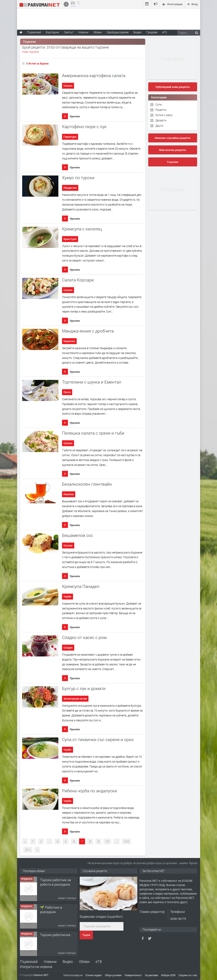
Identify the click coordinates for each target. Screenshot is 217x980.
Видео (68, 961)
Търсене (173, 162)
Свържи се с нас (188, 975)
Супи (159, 104)
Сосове (68, 546)
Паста (67, 392)
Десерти (161, 120)
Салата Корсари (78, 280)
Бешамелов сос (78, 535)
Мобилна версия (73, 975)
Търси (86, 935)
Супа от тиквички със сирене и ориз (98, 740)
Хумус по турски (78, 178)
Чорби (68, 597)
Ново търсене (31, 52)
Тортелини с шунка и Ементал (92, 382)
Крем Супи (70, 239)
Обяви (84, 961)
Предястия (70, 188)
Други (159, 126)
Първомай (29, 961)
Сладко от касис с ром (84, 637)
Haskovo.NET (41, 975)
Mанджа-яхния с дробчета (88, 331)
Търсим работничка (55, 935)
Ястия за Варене (39, 63)
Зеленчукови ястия (75, 699)
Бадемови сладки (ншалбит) (101, 916)
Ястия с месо (164, 115)
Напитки (69, 494)
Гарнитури (70, 137)
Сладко (68, 648)
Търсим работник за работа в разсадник (56, 882)
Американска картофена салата (94, 76)
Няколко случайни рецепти (172, 138)
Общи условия (113, 975)
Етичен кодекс (94, 975)
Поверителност (133, 975)
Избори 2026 (168, 975)
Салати (68, 86)
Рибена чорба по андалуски (89, 791)
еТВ (99, 961)
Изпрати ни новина (36, 967)
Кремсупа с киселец (82, 229)
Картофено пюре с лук (84, 127)
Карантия (69, 341)
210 (126, 841)
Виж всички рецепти (173, 150)
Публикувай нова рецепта (173, 87)
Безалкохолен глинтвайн (87, 484)
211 (28, 850)
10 (107, 841)
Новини (83, 32)
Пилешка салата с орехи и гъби (93, 433)
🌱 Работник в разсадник (51, 910)
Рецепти (161, 110)
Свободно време (118, 32)
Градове (152, 32)
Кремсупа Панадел (81, 586)
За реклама (151, 975)
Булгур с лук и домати (84, 688)
